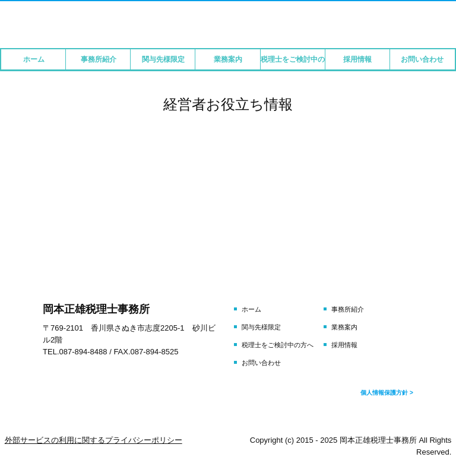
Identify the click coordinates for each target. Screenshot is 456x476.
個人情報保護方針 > (387, 393)
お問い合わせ (422, 59)
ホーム (34, 59)
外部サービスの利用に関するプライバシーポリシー (94, 440)
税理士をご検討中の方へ (293, 59)
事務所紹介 (99, 59)
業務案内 (228, 59)
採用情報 (357, 59)
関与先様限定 (163, 59)
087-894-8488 (83, 352)
